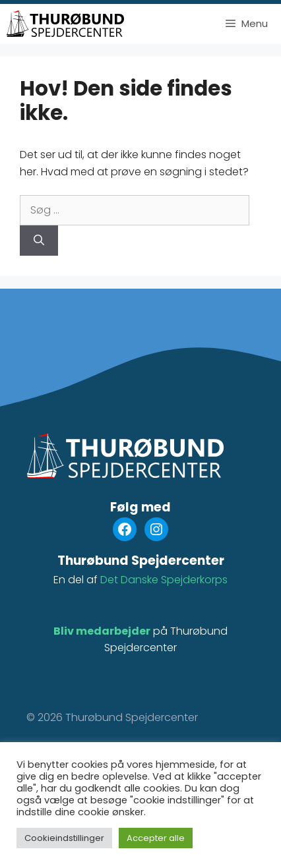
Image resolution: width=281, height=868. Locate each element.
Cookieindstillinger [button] (64, 838)
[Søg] (39, 241)
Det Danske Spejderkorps (164, 580)
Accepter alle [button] (156, 838)
